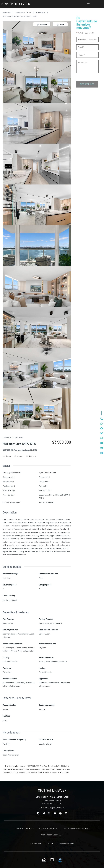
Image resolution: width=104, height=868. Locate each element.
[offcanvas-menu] (88, 4)
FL (30, 12)
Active (12, 477)
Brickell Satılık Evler (48, 828)
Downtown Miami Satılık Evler (76, 828)
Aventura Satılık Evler (24, 828)
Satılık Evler (36, 843)
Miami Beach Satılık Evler (52, 835)
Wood (15, 600)
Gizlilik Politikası (66, 843)
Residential (7, 12)
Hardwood (7, 600)
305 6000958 (58, 808)
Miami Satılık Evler (16, 4)
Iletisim (50, 843)
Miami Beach (40, 12)
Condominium (20, 12)
